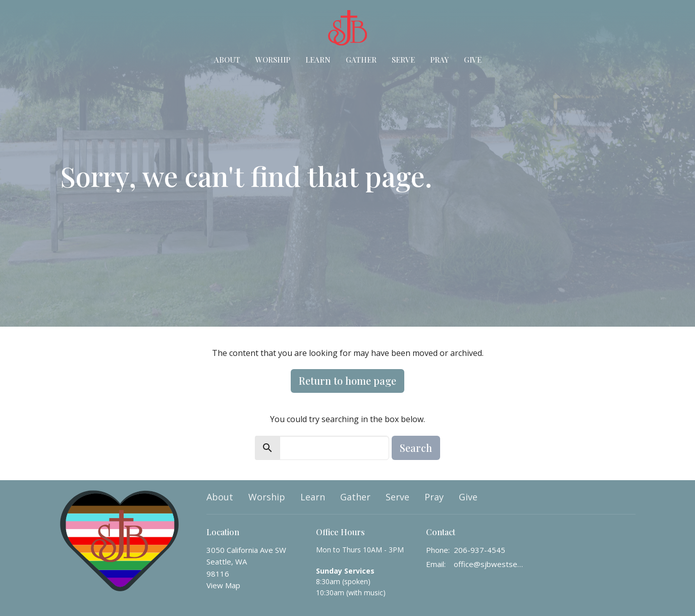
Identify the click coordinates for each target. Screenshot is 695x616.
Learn (318, 60)
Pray (439, 60)
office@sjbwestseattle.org (490, 564)
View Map (223, 585)
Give (473, 60)
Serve (403, 60)
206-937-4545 (479, 550)
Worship (273, 60)
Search (416, 448)
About (227, 60)
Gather (361, 60)
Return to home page (347, 380)
